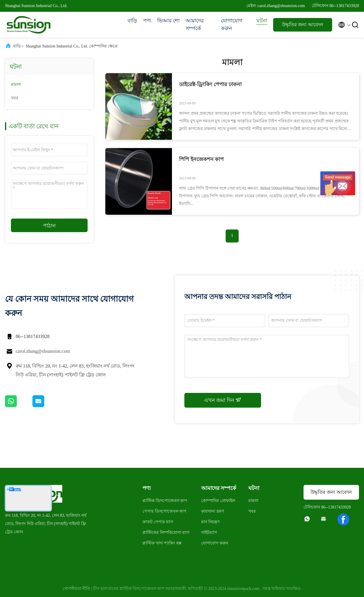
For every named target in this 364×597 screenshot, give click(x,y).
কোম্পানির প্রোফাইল (218, 501)
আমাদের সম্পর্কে (195, 24)
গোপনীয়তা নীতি (77, 589)
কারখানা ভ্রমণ (213, 511)
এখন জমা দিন (223, 400)
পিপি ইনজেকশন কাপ (201, 159)
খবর (15, 98)
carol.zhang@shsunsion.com (43, 351)
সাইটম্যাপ (209, 533)
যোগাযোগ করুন (232, 24)
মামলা (16, 85)
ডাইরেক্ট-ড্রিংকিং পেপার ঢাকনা (210, 84)
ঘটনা (262, 21)
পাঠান (49, 226)
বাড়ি (132, 21)
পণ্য (147, 21)
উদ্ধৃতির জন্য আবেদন (302, 25)
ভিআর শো (169, 21)
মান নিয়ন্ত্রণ (210, 522)
